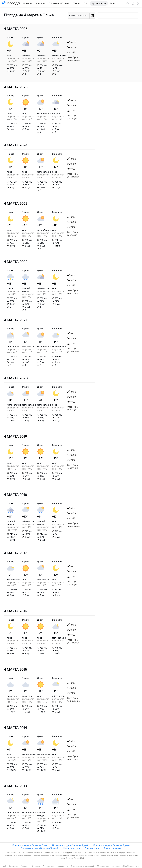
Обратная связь (103, 866)
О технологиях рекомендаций (82, 866)
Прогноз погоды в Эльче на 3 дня (30, 845)
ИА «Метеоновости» (131, 866)
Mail (4, 866)
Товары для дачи (112, 848)
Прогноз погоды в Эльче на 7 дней (111, 845)
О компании (13, 866)
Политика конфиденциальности (55, 866)
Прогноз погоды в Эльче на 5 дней (70, 845)
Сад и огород (92, 848)
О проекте (36, 866)
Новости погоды (72, 848)
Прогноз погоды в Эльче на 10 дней (40, 848)
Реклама (24, 866)
